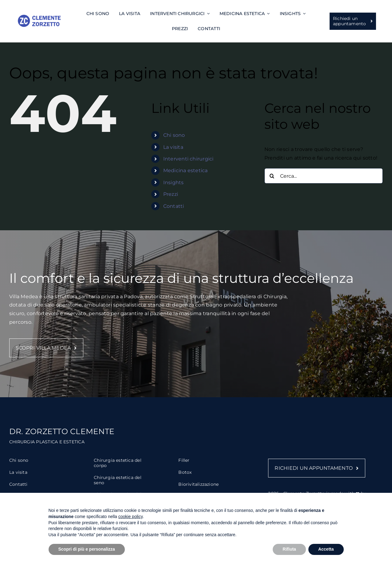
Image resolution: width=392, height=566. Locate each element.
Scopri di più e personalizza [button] (87, 549)
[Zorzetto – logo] (39, 17)
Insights (174, 182)
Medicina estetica (186, 170)
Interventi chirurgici (188, 159)
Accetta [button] (326, 549)
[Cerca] (272, 176)
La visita (173, 147)
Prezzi (171, 194)
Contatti (174, 206)
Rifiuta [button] (289, 549)
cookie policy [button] (131, 517)
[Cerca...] (324, 176)
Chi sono (174, 135)
